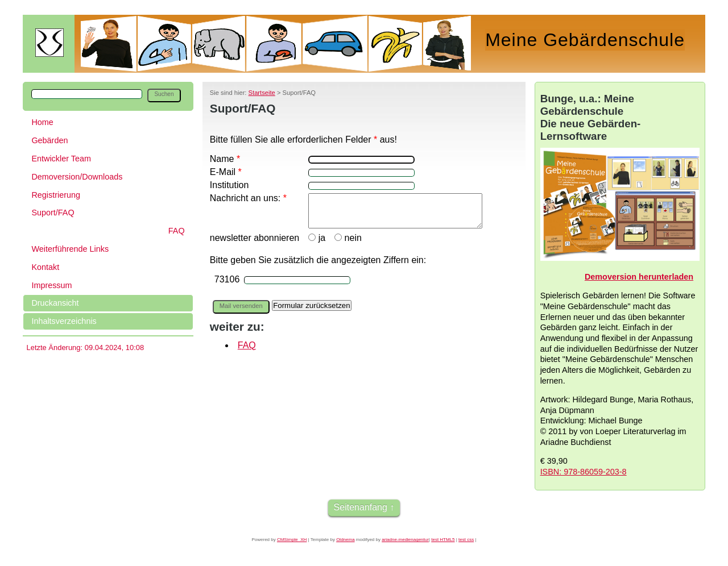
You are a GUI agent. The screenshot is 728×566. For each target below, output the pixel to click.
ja (316, 250)
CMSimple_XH (292, 540)
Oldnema (345, 540)
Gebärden (49, 140)
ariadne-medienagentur (405, 540)
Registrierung (56, 195)
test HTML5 (443, 540)
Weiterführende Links (70, 249)
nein (347, 250)
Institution (229, 185)
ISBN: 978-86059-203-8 (584, 472)
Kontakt (45, 267)
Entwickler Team (61, 159)
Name (225, 159)
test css (466, 540)
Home (42, 122)
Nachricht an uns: (248, 198)
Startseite (262, 93)
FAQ (177, 231)
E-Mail (226, 172)
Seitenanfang (361, 507)
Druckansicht (55, 303)
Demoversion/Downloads (77, 177)
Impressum (51, 285)
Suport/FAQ (53, 213)
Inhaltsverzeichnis (64, 321)
